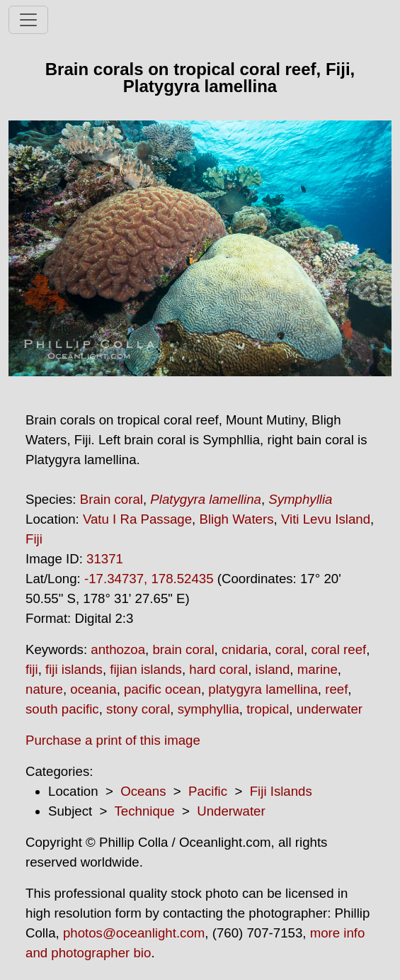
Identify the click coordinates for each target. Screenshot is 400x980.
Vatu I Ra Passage (137, 519)
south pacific (62, 709)
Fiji (34, 539)
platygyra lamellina (263, 689)
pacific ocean (162, 689)
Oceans (143, 791)
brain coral (183, 649)
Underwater (231, 811)
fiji (32, 669)
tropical (268, 709)
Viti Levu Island (326, 519)
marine (318, 669)
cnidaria (245, 649)
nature (44, 689)
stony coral (138, 709)
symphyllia (208, 709)
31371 (105, 559)
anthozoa (118, 649)
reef (336, 689)
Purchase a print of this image (113, 740)
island (273, 669)
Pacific (208, 791)
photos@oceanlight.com (134, 933)
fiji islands (74, 669)
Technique (145, 811)
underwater (330, 709)
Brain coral (112, 499)
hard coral (218, 669)
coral (290, 649)
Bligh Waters (236, 519)
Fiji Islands (281, 791)
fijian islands (146, 669)
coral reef (338, 649)
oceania (93, 689)
